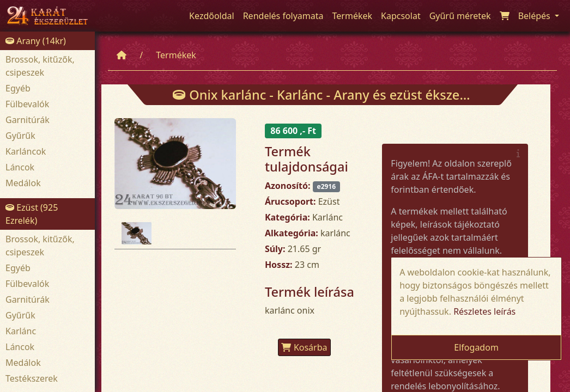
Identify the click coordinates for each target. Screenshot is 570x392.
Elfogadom (476, 347)
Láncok (20, 167)
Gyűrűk (20, 136)
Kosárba (304, 347)
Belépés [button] (535, 16)
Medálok (23, 183)
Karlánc (21, 331)
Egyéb (18, 88)
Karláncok (26, 151)
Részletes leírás (484, 311)
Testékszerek (32, 378)
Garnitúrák (28, 120)
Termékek (176, 55)
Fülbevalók (27, 104)
